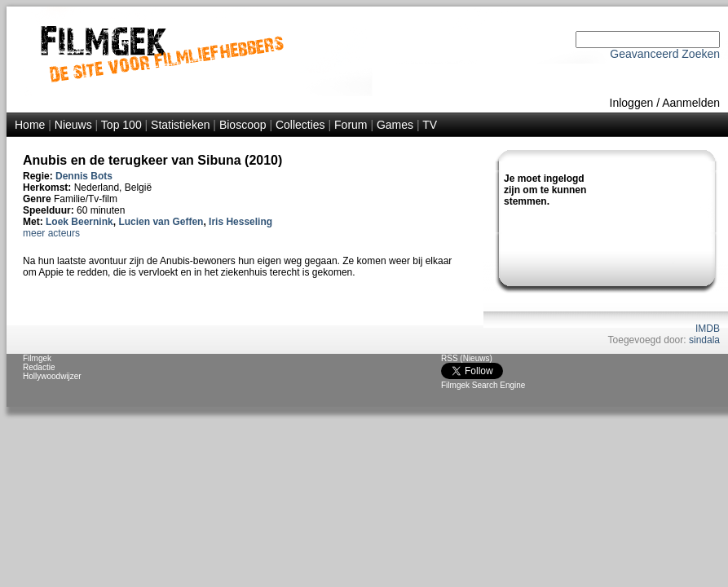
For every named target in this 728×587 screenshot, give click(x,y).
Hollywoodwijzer (52, 376)
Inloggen (632, 103)
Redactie (39, 367)
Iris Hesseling (240, 222)
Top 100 (121, 125)
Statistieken (180, 125)
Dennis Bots (84, 176)
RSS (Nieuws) (467, 358)
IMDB (708, 329)
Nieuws (73, 125)
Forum (351, 125)
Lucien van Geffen (161, 222)
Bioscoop (243, 125)
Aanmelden (691, 103)
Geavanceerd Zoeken (665, 54)
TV (430, 125)
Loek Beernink (79, 222)
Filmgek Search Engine (483, 385)
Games (395, 125)
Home (30, 125)
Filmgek (37, 358)
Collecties (300, 125)
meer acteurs (51, 233)
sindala (704, 340)
